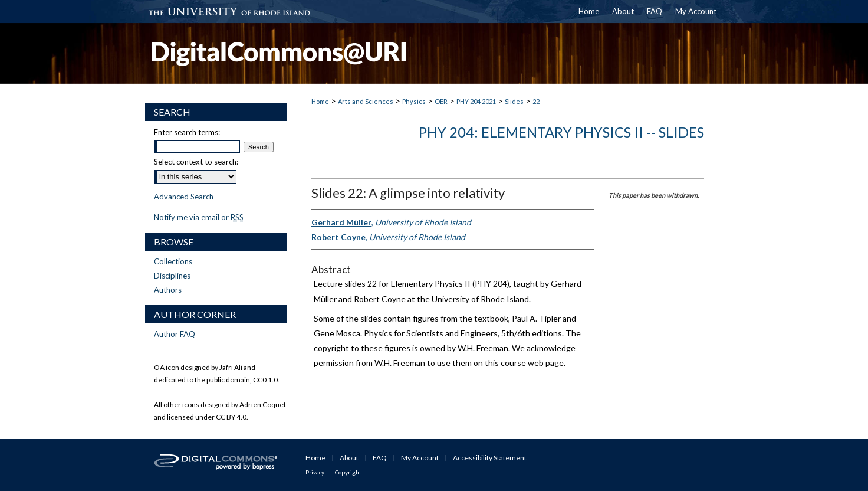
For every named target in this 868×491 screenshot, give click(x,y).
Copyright (348, 472)
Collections (173, 261)
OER (441, 101)
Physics (414, 101)
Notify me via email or (199, 217)
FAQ (380, 458)
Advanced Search (184, 197)
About (349, 458)
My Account (420, 458)
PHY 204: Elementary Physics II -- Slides (561, 132)
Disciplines (172, 276)
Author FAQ (175, 334)
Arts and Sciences (366, 101)
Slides (514, 101)
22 (536, 101)
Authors (168, 290)
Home (320, 101)
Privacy (315, 472)
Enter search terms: (187, 132)
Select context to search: (196, 162)
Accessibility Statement (490, 458)
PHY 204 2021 (476, 101)
